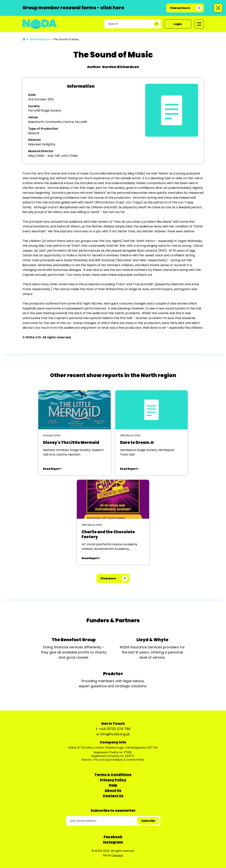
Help (113, 785)
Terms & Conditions (113, 775)
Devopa (118, 855)
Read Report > (52, 469)
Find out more (180, 8)
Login (178, 24)
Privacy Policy (113, 780)
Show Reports (39, 39)
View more (108, 578)
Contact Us (113, 796)
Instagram (113, 842)
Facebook (113, 837)
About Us (113, 790)
